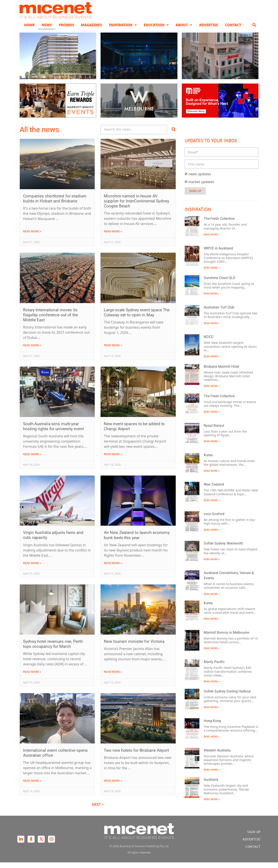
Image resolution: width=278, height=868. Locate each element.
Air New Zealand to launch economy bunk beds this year (137, 541)
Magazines (91, 30)
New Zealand (214, 490)
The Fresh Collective (219, 224)
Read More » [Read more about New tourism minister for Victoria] (113, 677)
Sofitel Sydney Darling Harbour (227, 697)
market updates (201, 187)
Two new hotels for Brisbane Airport (136, 756)
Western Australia (217, 756)
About (184, 30)
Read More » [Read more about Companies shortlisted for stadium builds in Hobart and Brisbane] (32, 237)
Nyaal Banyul (214, 431)
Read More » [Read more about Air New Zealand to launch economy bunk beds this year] (113, 568)
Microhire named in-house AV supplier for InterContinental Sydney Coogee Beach (136, 206)
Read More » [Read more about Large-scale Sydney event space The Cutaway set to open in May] (113, 351)
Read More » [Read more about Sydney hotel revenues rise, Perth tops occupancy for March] (32, 677)
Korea (208, 460)
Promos (66, 30)
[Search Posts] (134, 135)
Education (156, 30)
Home (29, 30)
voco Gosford (214, 519)
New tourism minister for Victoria (134, 647)
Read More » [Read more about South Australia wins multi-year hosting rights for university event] (32, 459)
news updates (200, 179)
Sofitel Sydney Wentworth (223, 549)
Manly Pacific (214, 667)
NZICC (209, 342)
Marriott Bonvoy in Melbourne (226, 638)
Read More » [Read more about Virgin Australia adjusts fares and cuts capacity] (32, 568)
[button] (254, 30)
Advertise (209, 30)
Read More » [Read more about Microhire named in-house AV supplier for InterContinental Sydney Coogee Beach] (113, 237)
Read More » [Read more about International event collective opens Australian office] (32, 786)
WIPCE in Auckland (218, 254)
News (47, 30)
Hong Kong (212, 726)
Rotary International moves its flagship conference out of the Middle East (50, 320)
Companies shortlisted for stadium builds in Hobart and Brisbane (55, 204)
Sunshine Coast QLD (220, 283)
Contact (233, 30)
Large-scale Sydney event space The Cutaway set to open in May (137, 318)
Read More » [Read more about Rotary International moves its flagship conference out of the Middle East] (32, 351)
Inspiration (123, 30)
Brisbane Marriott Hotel (221, 372)
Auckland (211, 785)
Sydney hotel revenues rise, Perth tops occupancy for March (53, 649)
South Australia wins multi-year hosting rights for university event (53, 432)
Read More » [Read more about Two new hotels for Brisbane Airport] (113, 786)
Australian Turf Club (219, 313)
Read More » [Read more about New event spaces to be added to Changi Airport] (113, 459)
